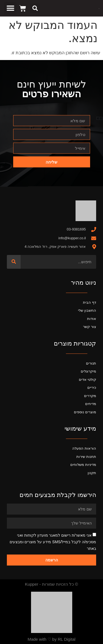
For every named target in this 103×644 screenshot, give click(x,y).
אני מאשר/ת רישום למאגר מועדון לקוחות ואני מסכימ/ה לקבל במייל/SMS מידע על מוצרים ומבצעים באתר (53, 542)
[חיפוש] (14, 262)
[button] (35, 8)
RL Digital (66, 639)
